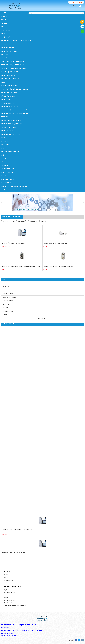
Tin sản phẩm (5, 141)
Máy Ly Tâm (4, 44)
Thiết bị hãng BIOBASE (7, 131)
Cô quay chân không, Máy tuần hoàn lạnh (13, 62)
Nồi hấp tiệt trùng (6, 37)
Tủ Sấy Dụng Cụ (5, 34)
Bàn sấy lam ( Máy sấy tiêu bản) (10, 72)
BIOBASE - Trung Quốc (8, 311)
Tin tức (3, 138)
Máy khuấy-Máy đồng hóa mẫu (9, 93)
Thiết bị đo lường (6, 100)
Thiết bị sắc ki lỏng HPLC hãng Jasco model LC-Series (17, 544)
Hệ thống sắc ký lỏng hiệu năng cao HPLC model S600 (58, 267)
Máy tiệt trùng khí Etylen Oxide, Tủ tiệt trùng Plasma (16, 41)
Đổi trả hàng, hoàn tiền (8, 179)
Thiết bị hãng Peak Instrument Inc (11, 134)
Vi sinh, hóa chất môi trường (9, 86)
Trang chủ (4, 16)
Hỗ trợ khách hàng (7, 162)
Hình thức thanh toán (7, 172)
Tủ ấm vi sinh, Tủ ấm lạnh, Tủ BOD (10, 79)
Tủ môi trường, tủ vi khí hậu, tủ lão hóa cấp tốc (14, 110)
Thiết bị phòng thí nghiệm (8, 75)
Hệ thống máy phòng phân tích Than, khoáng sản (15, 89)
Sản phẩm (4, 23)
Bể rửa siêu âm (5, 58)
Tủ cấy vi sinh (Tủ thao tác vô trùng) (11, 120)
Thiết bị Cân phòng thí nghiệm (9, 51)
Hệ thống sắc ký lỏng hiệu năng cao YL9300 (55, 244)
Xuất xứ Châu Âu (22, 221)
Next (83, 203)
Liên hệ (3, 190)
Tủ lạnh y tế (5, 82)
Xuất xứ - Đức (44, 221)
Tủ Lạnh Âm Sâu (6, 27)
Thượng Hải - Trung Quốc (9, 221)
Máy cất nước (5, 55)
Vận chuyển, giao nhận (7, 169)
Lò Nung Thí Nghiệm (6, 30)
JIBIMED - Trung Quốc (8, 294)
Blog (3, 148)
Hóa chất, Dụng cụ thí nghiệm (9, 127)
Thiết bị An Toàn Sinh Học (8, 48)
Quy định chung (6, 166)
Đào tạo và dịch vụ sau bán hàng (10, 152)
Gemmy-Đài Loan (7, 283)
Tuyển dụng (4, 155)
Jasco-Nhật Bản (33, 221)
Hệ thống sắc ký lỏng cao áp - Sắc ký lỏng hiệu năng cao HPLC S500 (21, 267)
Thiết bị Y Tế (4, 117)
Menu (4, 13)
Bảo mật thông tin (6, 183)
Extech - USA (6, 287)
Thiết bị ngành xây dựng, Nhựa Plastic (12, 124)
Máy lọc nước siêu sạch (8, 103)
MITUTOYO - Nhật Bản (8, 301)
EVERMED (5, 315)
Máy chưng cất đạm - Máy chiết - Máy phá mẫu (14, 68)
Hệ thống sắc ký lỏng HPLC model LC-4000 (14, 243)
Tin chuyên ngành (6, 145)
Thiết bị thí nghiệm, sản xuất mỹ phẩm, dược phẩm (15, 114)
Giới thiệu (4, 20)
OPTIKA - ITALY (6, 304)
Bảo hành (4, 176)
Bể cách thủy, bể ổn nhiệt (8, 96)
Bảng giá (4, 159)
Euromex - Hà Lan (7, 290)
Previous (2, 203)
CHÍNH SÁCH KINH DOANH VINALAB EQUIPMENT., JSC (14, 186)
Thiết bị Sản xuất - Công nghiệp (10, 107)
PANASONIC (6, 308)
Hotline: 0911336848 (76, 2)
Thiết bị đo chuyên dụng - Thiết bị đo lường (13, 65)
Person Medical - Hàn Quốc (9, 297)
